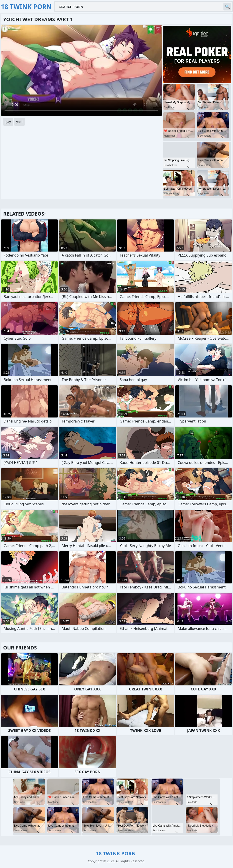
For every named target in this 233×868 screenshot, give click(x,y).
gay (8, 122)
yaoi (19, 122)
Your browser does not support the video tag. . (81, 70)
